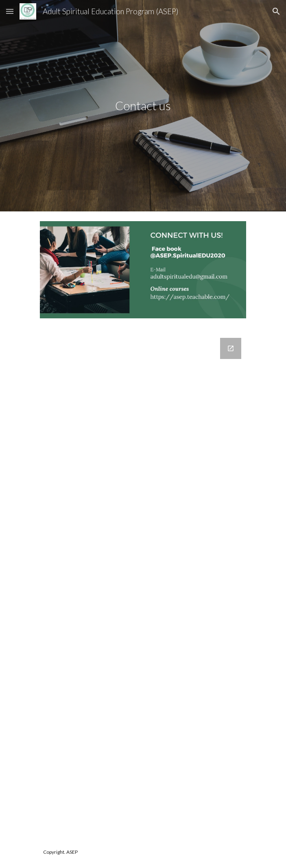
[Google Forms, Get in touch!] (143, 582)
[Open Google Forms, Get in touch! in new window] (231, 348)
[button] (10, 11)
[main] (143, 106)
